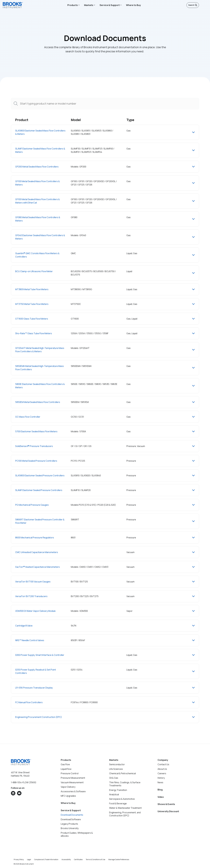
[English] (202, 5)
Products (73, 5)
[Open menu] (206, 5)
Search (193, 5)
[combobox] (105, 104)
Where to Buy (133, 5)
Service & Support (110, 5)
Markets (89, 5)
